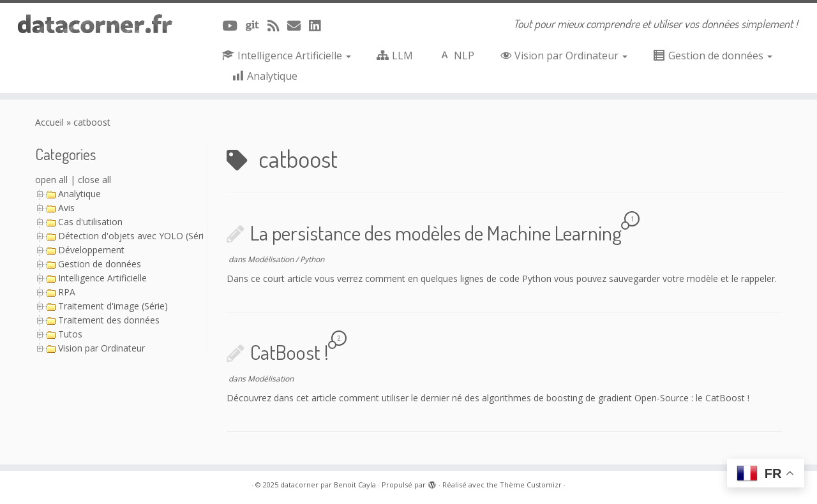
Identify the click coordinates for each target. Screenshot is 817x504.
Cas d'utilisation (90, 222)
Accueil (49, 122)
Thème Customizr (531, 485)
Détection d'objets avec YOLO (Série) (135, 236)
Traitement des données (109, 320)
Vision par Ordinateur (101, 348)
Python (312, 259)
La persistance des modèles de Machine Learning (436, 233)
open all (51, 180)
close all (94, 180)
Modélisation (272, 259)
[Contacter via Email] (298, 26)
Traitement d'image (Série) (113, 306)
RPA (67, 292)
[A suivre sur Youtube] (234, 26)
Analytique (79, 194)
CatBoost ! (289, 352)
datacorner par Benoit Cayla (328, 485)
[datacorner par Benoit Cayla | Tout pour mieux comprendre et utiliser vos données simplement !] (94, 25)
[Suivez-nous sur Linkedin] (319, 26)
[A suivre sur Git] (257, 26)
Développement (91, 250)
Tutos (70, 334)
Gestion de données (100, 264)
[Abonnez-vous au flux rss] (277, 26)
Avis (66, 208)
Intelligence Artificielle (102, 278)
